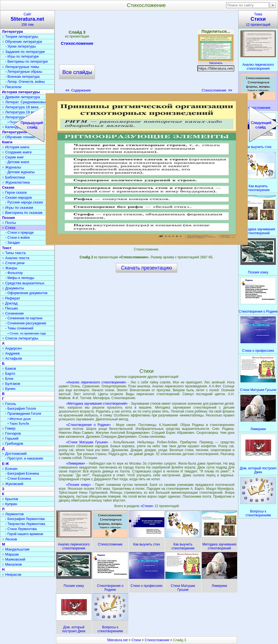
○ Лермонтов (13, 514)
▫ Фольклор (14, 273)
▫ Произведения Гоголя (23, 414)
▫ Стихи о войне (17, 238)
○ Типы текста (14, 253)
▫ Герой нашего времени (24, 534)
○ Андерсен (12, 348)
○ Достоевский (14, 454)
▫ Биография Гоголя (21, 409)
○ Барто (9, 373)
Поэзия (8, 218)
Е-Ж (5, 464)
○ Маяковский (14, 559)
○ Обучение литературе (22, 42)
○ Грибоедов (13, 443)
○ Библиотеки (13, 177)
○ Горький (10, 438)
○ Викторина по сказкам (22, 213)
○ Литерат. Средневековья (24, 102)
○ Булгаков (11, 384)
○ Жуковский (13, 484)
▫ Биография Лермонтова (25, 519)
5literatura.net (117, 640)
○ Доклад (10, 303)
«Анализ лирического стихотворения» (96, 382)
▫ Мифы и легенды (20, 278)
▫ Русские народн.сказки (24, 202)
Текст (7, 248)
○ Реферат (11, 298)
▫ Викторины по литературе (27, 62)
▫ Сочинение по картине (24, 318)
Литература (12, 31)
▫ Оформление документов (26, 293)
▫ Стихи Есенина (18, 479)
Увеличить (216, 62)
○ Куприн (10, 504)
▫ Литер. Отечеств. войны (25, 82)
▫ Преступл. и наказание (24, 458)
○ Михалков (12, 564)
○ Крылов (10, 499)
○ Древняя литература (21, 97)
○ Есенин (10, 469)
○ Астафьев (12, 358)
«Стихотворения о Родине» (88, 425)
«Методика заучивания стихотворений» (97, 404)
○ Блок (8, 379)
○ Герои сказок (14, 192)
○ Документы (13, 288)
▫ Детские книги (17, 162)
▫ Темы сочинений (19, 328)
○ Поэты (9, 223)
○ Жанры (10, 268)
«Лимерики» (76, 463)
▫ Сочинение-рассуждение (26, 323)
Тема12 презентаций (258, 19)
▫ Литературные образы (24, 72)
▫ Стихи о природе (19, 233)
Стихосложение (77, 44)
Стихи (136, 640)
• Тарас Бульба (18, 423)
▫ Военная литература (22, 77)
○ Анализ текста (16, 258)
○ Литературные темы (21, 67)
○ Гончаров (11, 433)
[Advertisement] (146, 53)
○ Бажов (9, 368)
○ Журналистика (16, 182)
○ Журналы (11, 167)
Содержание (78, 90)
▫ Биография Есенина (22, 474)
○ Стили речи (13, 263)
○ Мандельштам (16, 549)
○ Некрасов (12, 574)
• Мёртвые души (19, 419)
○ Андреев (11, 353)
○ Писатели (12, 87)
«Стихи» (147, 506)
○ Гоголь (9, 404)
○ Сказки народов (17, 197)
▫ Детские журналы (20, 172)
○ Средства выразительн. (24, 283)
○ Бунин (9, 389)
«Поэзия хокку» (78, 485)
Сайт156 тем (27, 19)
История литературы (21, 92)
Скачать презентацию (147, 268)
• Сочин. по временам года (27, 333)
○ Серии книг (13, 157)
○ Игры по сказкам (17, 208)
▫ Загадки (12, 243)
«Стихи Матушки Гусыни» (87, 442)
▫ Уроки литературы (21, 46)
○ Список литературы (20, 338)
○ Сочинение (13, 313)
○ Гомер (9, 428)
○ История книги (16, 147)
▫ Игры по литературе (22, 57)
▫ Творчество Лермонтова (25, 524)
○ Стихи (9, 228)
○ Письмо (10, 308)
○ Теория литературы (20, 37)
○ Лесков (10, 539)
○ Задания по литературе (23, 52)
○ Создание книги (17, 152)
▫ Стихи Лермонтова (21, 529)
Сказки (8, 187)
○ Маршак (10, 554)
